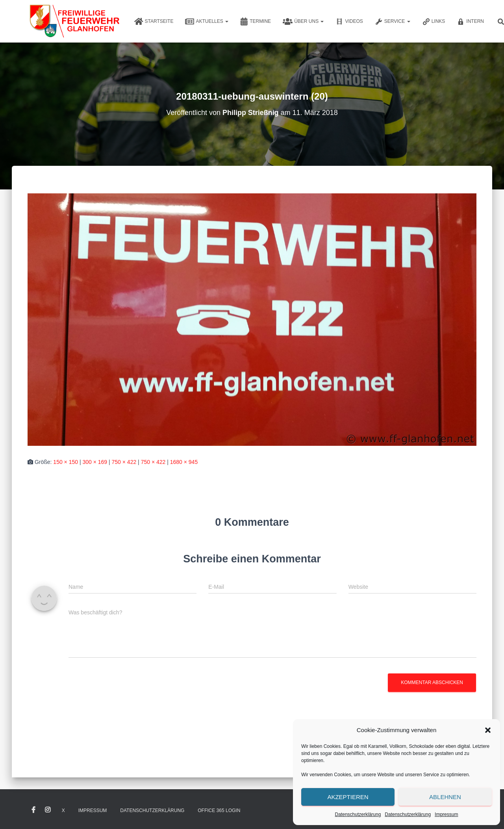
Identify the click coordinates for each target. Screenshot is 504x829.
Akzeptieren (348, 797)
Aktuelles (207, 22)
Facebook (33, 810)
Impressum (446, 814)
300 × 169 (95, 462)
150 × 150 (66, 462)
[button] (488, 730)
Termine (256, 22)
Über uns (303, 22)
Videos (349, 22)
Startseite (154, 22)
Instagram (48, 810)
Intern (470, 22)
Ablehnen (445, 797)
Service (393, 22)
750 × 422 (124, 462)
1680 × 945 (184, 462)
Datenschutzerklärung (358, 814)
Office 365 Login (219, 810)
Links (434, 22)
